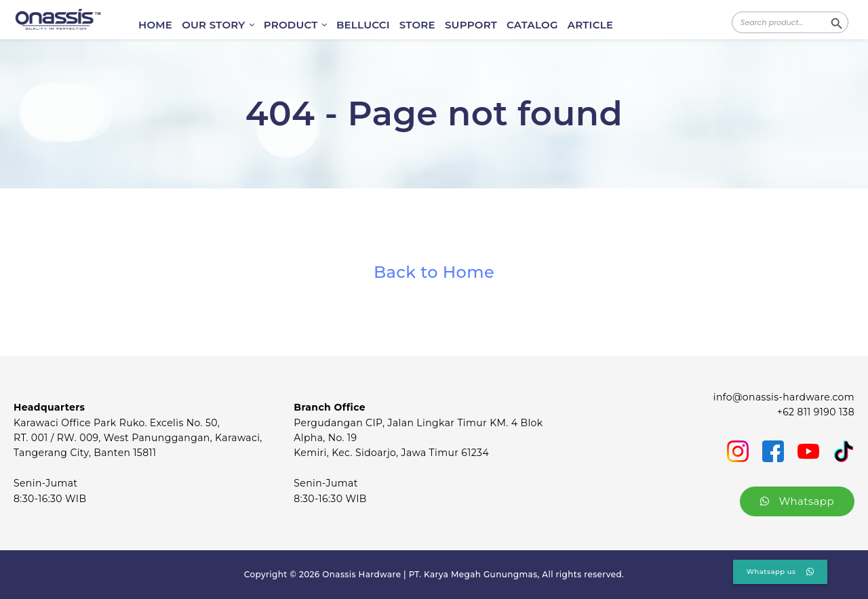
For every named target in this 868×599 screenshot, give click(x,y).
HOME (155, 25)
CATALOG (532, 25)
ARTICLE (590, 25)
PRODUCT (295, 25)
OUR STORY (218, 25)
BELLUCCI (363, 25)
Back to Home (434, 272)
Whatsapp (797, 501)
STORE (417, 25)
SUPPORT (471, 25)
